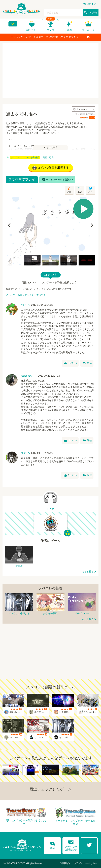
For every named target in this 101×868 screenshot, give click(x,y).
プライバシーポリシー (86, 863)
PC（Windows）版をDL (58, 179)
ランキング (88, 30)
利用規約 (65, 863)
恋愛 (51, 158)
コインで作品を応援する (51, 168)
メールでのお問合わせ (71, 845)
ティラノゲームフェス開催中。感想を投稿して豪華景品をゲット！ (50, 37)
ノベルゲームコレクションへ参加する (26, 295)
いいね (71, 363)
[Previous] (10, 225)
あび (23, 305)
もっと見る (88, 571)
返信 (87, 363)
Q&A (52, 845)
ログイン (91, 4)
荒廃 (45, 158)
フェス (50, 30)
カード (13, 30)
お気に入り (32, 30)
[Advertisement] (50, 71)
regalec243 (27, 376)
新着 (69, 30)
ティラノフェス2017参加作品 (25, 158)
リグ (23, 453)
